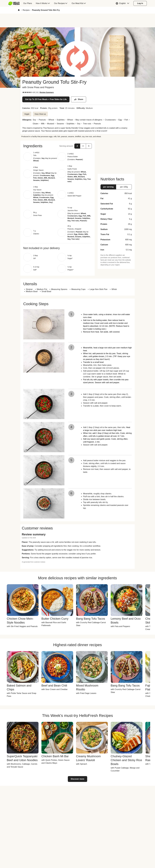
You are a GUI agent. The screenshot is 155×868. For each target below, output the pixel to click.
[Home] (19, 10)
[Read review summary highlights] (47, 92)
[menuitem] (15, 3)
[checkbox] (23, 92)
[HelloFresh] (14, 3)
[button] (123, 3)
